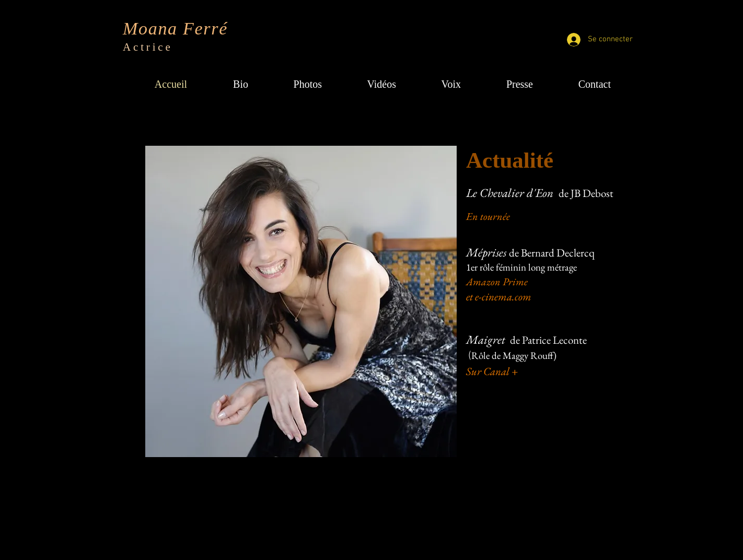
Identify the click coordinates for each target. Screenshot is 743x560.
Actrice (148, 47)
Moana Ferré (175, 28)
